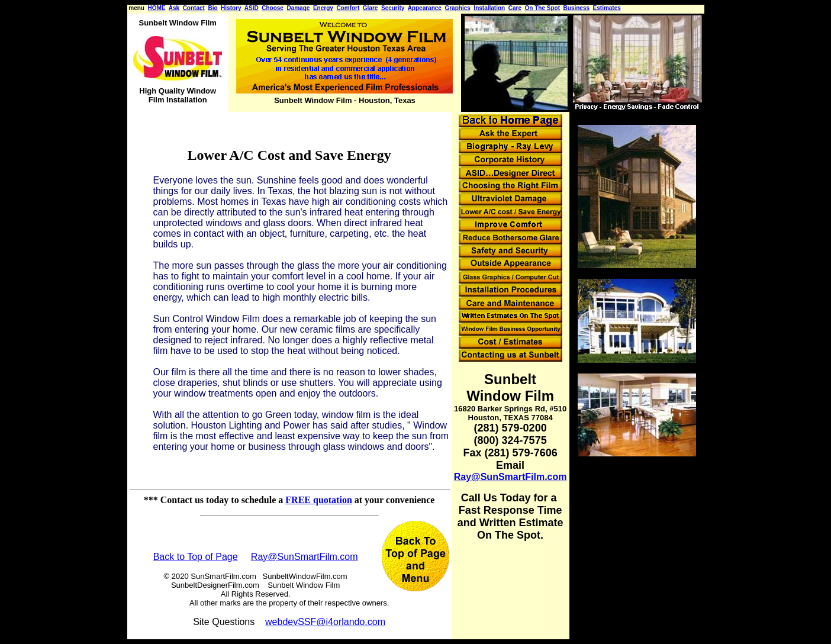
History (231, 8)
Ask (174, 8)
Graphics (457, 8)
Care (515, 8)
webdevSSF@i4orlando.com (325, 622)
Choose (273, 8)
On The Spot (542, 8)
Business (576, 8)
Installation (489, 8)
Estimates (607, 8)
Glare (371, 8)
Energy (323, 8)
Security (393, 8)
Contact (194, 8)
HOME (157, 8)
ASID (252, 8)
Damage (298, 8)
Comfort (348, 8)
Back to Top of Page (196, 557)
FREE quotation (318, 500)
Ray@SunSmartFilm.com (305, 557)
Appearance (425, 8)
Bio (212, 8)
